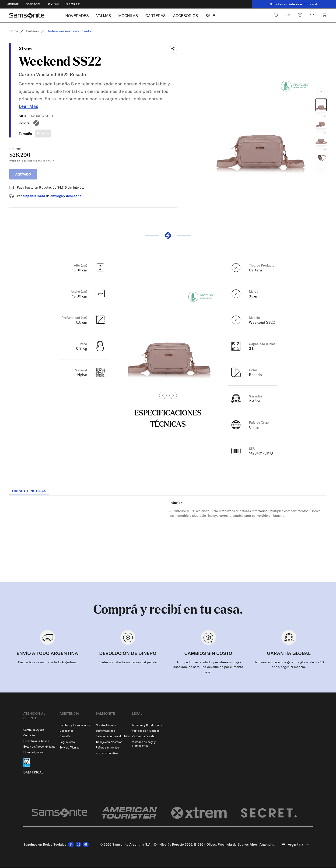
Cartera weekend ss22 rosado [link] (69, 31)
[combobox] (296, 845)
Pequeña (43, 133)
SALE (210, 16)
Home (14, 31)
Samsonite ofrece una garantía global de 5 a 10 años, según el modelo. (289, 665)
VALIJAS (103, 16)
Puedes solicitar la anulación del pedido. (128, 662)
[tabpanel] (168, 538)
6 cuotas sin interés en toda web (294, 4)
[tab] (29, 491)
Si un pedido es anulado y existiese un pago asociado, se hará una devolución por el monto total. (208, 667)
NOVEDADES (77, 16)
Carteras (32, 31)
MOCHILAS (128, 16)
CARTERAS (156, 16)
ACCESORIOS (186, 16)
